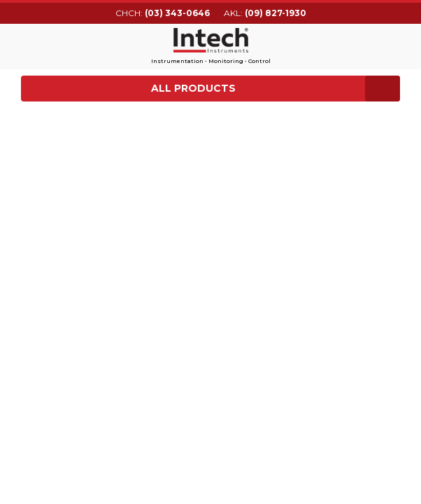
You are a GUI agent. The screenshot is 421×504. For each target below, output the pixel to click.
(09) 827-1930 (276, 13)
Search (392, 44)
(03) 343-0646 (177, 13)
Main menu (30, 45)
